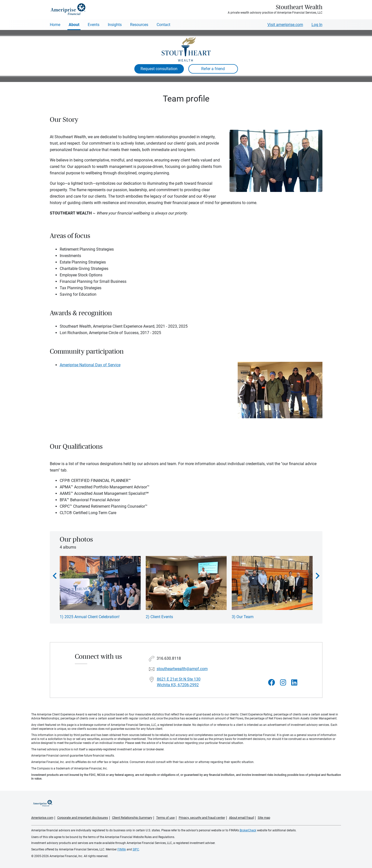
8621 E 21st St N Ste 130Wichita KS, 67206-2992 (179, 682)
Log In (317, 25)
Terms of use (165, 818)
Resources (139, 25)
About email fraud (241, 818)
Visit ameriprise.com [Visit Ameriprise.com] (285, 25)
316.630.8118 (169, 658)
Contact (163, 25)
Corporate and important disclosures (83, 818)
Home (55, 25)
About (74, 25)
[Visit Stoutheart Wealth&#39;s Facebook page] (272, 683)
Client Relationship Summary (132, 818)
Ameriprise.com (42, 818)
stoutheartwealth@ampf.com (182, 669)
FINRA (122, 849)
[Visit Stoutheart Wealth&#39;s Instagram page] (283, 683)
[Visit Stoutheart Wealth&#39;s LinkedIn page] (294, 683)
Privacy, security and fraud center (202, 818)
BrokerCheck (248, 830)
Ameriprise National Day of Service (90, 365)
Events (94, 25)
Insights (115, 25)
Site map (264, 818)
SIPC (136, 849)
